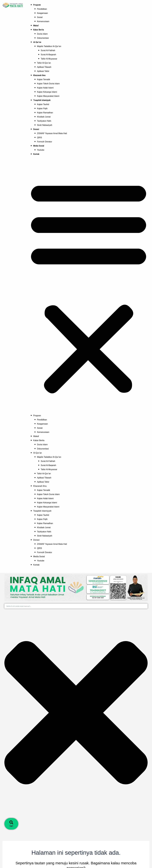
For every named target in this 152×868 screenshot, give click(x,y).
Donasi (36, 129)
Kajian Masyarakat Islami (48, 96)
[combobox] (76, 606)
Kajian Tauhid (43, 104)
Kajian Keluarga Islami (47, 92)
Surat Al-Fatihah (48, 50)
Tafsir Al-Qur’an (44, 63)
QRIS (40, 138)
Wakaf (36, 26)
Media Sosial (39, 146)
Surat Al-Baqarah (48, 55)
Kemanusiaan (43, 21)
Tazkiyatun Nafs (44, 121)
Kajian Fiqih (42, 108)
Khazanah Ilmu (39, 75)
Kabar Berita (39, 30)
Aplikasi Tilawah (44, 67)
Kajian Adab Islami (45, 88)
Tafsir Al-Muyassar (49, 59)
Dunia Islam (42, 34)
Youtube (41, 150)
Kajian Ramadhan (45, 113)
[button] (89, 286)
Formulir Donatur (45, 142)
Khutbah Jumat (44, 117)
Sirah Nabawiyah (45, 125)
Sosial (40, 17)
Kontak (36, 154)
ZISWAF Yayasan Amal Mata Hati (52, 133)
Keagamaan (42, 13)
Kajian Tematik (44, 79)
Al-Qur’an (37, 42)
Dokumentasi (43, 38)
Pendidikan (42, 9)
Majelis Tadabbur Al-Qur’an (49, 46)
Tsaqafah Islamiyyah (42, 100)
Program (37, 5)
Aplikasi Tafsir (43, 71)
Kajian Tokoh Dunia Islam (48, 84)
